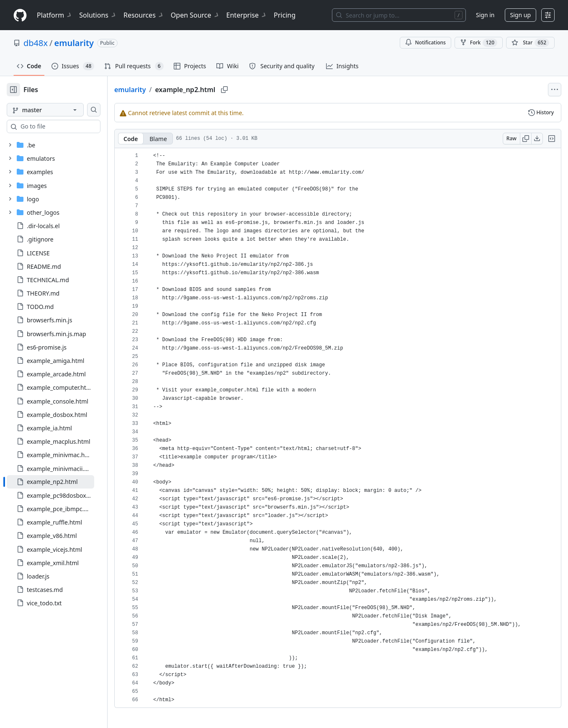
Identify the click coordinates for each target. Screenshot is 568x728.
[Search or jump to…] (399, 15)
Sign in (485, 15)
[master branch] (59, 110)
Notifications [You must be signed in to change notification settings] (425, 42)
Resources (144, 15)
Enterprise (247, 15)
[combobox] (70, 126)
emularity (74, 43)
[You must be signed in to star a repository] (530, 43)
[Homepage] (20, 15)
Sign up (520, 15)
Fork (479, 43)
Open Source (195, 15)
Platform (55, 15)
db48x (36, 43)
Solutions (98, 15)
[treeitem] (64, 482)
